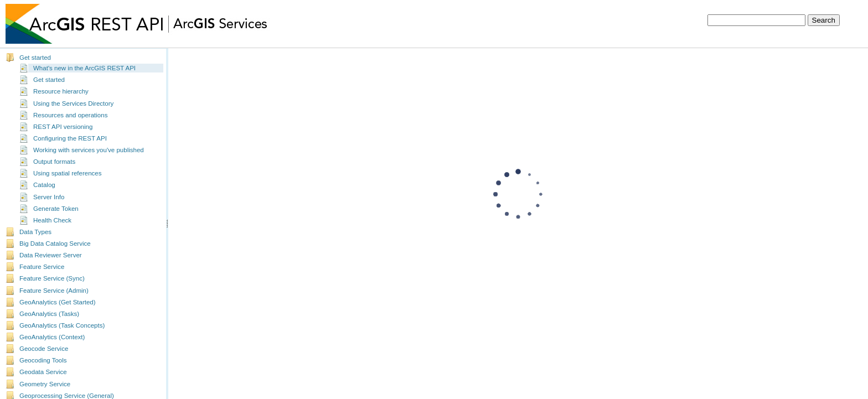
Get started (35, 56)
